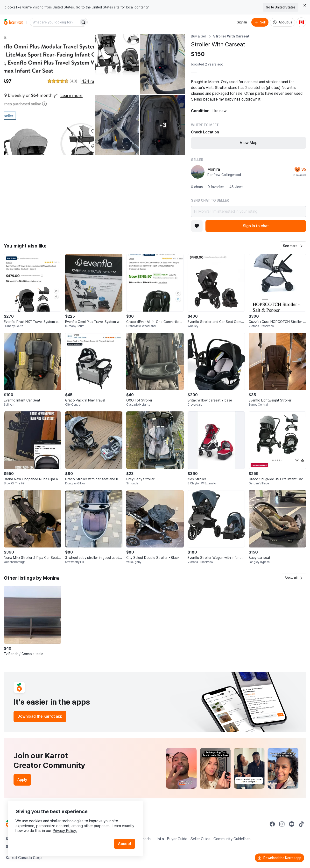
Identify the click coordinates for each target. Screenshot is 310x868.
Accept (125, 844)
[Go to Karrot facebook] (272, 824)
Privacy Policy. (65, 831)
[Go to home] (14, 22)
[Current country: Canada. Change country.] (301, 22)
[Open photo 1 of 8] (49, 94)
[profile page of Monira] (198, 172)
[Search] (83, 22)
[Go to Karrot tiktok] (301, 824)
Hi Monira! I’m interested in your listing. (249, 212)
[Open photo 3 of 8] (163, 64)
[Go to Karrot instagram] (282, 824)
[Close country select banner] (305, 5)
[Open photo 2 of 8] (117, 64)
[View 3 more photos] (163, 125)
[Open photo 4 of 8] (117, 125)
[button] (293, 246)
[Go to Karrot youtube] (292, 824)
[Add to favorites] (197, 226)
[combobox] (55, 22)
